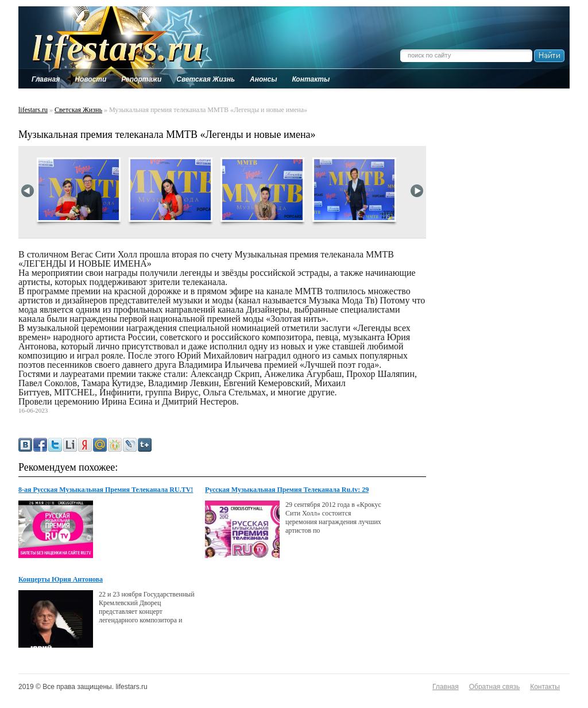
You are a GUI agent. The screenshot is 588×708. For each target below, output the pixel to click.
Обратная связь (494, 687)
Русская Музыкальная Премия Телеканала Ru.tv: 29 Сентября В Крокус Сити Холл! (287, 490)
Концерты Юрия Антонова (61, 579)
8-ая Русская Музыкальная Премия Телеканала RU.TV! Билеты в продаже (106, 490)
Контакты (545, 687)
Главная (446, 687)
